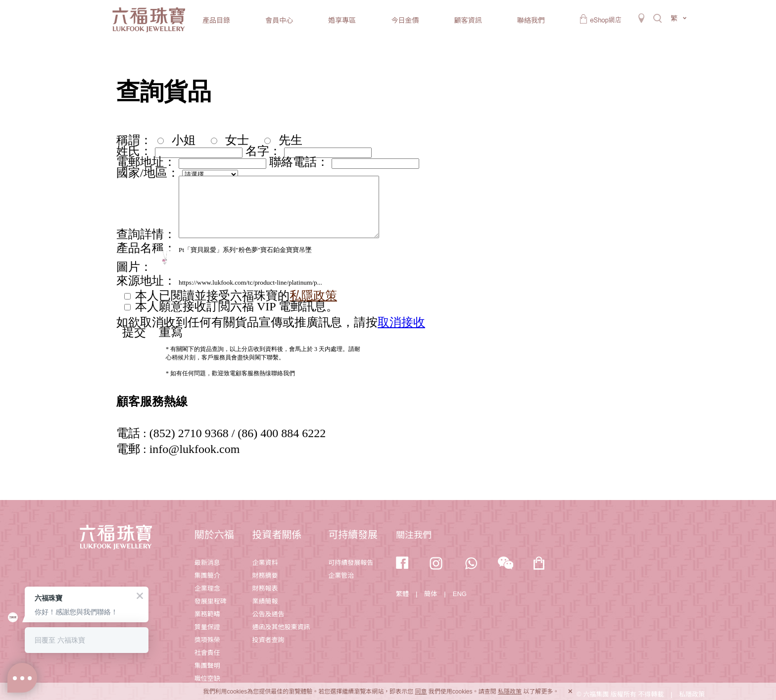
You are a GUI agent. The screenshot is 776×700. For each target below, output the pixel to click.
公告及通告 (268, 614)
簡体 (431, 594)
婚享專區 (342, 20)
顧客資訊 (468, 20)
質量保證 (207, 627)
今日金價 (405, 20)
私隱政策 (510, 692)
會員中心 (279, 20)
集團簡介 (207, 575)
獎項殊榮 (207, 640)
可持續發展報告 (351, 563)
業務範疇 (207, 614)
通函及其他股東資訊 (281, 627)
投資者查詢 (268, 640)
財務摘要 (265, 575)
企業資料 (265, 563)
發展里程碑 (211, 601)
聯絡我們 (531, 20)
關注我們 (414, 535)
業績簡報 (265, 601)
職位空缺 (207, 678)
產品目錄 (216, 20)
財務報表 (265, 588)
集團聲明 (207, 666)
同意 (421, 692)
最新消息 (207, 563)
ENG (460, 594)
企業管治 (341, 575)
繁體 (402, 594)
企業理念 (207, 588)
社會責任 (207, 653)
